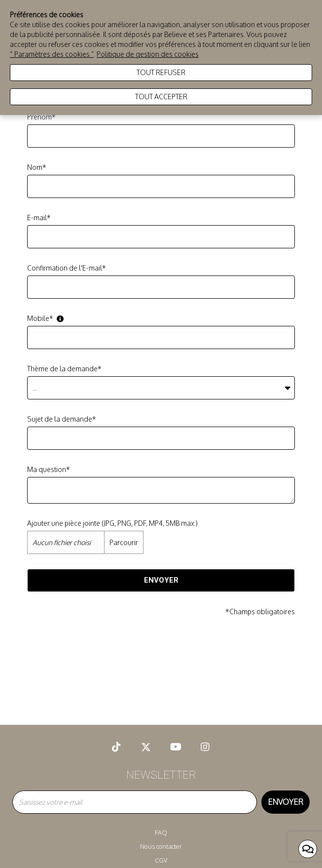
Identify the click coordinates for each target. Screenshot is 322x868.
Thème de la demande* (64, 369)
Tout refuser (161, 72)
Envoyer (161, 580)
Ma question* (49, 469)
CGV (161, 860)
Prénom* (41, 117)
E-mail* (39, 217)
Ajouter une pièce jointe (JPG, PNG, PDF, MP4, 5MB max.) (112, 523)
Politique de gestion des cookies (148, 54)
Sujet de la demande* (62, 419)
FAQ (161, 832)
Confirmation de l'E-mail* (67, 268)
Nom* (37, 167)
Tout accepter (161, 97)
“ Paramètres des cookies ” (52, 54)
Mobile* (45, 318)
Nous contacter (161, 846)
